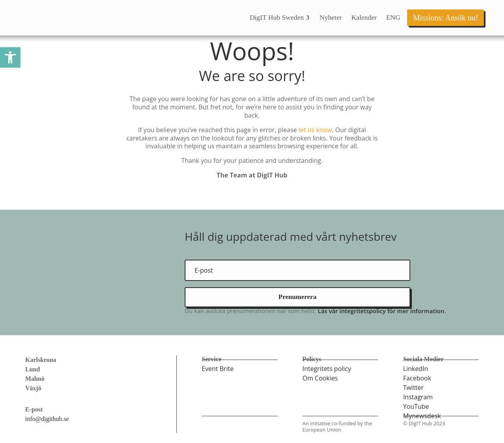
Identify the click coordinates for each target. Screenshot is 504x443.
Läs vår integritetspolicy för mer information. (382, 311)
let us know (315, 130)
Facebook (417, 378)
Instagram (418, 397)
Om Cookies (320, 378)
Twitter (413, 388)
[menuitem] (280, 18)
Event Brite (218, 369)
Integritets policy (327, 369)
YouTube (416, 406)
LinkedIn (416, 369)
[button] (10, 57)
